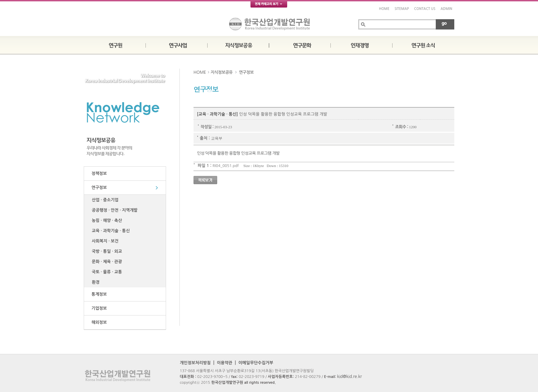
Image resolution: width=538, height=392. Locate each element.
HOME (384, 9)
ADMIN (446, 9)
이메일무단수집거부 (256, 363)
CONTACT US (425, 9)
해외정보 (98, 322)
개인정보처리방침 (195, 363)
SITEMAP (402, 9)
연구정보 (98, 188)
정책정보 (98, 174)
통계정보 (98, 294)
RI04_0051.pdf (226, 166)
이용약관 (225, 363)
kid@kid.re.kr (349, 377)
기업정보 (98, 308)
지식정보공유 (222, 72)
